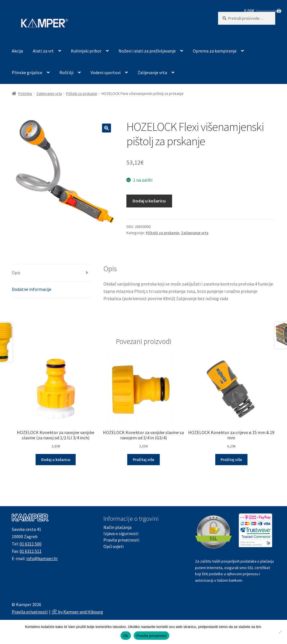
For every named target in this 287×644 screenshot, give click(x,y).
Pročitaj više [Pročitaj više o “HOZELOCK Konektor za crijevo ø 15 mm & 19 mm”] (231, 460)
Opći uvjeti (114, 546)
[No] (280, 632)
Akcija (17, 51)
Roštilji (66, 72)
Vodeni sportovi (106, 72)
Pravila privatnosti (121, 540)
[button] (107, 128)
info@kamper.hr (42, 558)
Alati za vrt (43, 51)
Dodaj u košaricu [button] (56, 460)
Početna (25, 93)
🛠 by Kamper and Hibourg (77, 612)
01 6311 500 (31, 544)
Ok (126, 636)
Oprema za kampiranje (215, 51)
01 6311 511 (31, 551)
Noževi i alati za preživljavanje (147, 51)
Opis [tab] (16, 273)
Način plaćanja (117, 527)
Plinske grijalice (27, 72)
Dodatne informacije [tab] (32, 289)
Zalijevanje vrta (152, 72)
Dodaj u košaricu (149, 201)
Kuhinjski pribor (86, 51)
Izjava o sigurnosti (121, 533)
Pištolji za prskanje (82, 93)
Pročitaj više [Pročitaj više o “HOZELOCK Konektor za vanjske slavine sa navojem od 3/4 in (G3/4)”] (143, 460)
